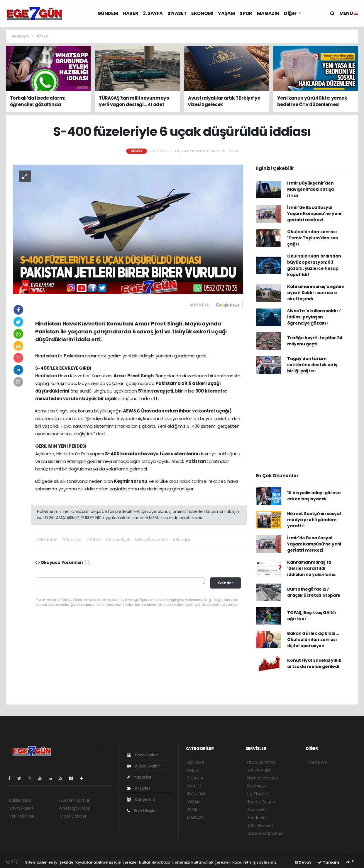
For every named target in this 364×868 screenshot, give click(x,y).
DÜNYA (42, 36)
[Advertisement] (301, 426)
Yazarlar (139, 777)
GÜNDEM (108, 13)
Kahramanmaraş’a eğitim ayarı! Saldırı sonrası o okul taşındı (316, 293)
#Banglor (181, 540)
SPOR (246, 13)
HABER (130, 13)
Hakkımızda (20, 800)
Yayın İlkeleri (21, 808)
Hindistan (47, 356)
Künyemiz (141, 799)
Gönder (226, 583)
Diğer (291, 13)
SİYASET (177, 13)
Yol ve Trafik (259, 770)
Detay (303, 862)
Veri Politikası (22, 816)
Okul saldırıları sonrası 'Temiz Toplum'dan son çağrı (313, 238)
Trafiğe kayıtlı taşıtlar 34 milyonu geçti (315, 341)
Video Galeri (144, 766)
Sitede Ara (318, 762)
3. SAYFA (153, 13)
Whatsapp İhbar (75, 808)
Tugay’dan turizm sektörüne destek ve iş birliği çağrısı (312, 365)
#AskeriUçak (118, 540)
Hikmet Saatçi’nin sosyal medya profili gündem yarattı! (314, 520)
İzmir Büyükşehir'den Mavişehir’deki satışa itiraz (310, 189)
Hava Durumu (261, 762)
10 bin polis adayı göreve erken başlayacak (314, 496)
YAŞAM (226, 13)
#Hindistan (46, 540)
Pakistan (74, 356)
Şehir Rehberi (260, 826)
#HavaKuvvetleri (151, 540)
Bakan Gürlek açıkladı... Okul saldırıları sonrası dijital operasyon (313, 640)
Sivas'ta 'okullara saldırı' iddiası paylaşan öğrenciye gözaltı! (314, 317)
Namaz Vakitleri (263, 778)
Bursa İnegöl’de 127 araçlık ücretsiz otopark (314, 592)
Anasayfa (21, 36)
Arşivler (139, 788)
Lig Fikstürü (258, 794)
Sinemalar (257, 810)
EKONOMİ (202, 13)
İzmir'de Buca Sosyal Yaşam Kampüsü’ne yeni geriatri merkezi (314, 214)
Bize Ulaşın (141, 811)
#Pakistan (72, 540)
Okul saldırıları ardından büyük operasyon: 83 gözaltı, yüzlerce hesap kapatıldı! (314, 265)
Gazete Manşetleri (265, 833)
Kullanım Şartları (75, 800)
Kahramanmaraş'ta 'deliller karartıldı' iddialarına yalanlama (311, 568)
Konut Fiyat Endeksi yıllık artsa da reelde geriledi (314, 663)
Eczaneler (257, 786)
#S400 (94, 540)
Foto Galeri (143, 755)
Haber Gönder (73, 816)
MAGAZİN (268, 13)
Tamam (329, 862)
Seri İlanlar (257, 818)
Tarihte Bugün (261, 802)
